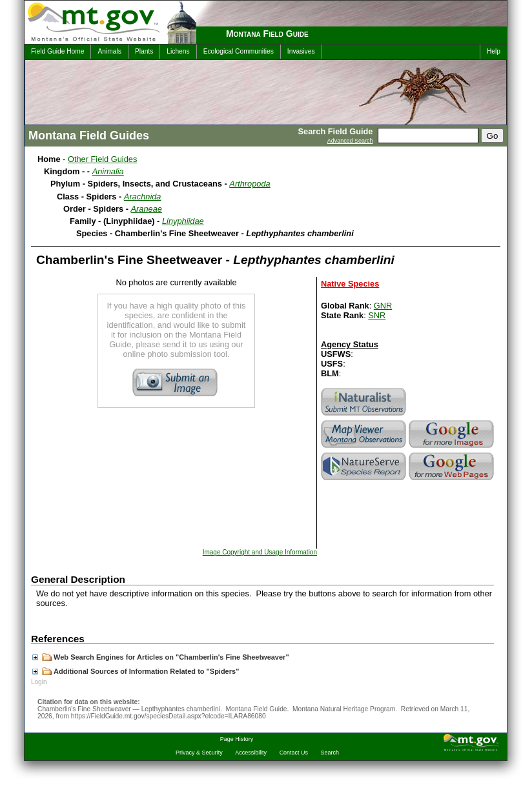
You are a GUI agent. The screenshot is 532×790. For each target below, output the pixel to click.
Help (494, 51)
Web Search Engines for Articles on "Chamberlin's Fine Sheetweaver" (161, 657)
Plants (144, 51)
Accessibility (251, 753)
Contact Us (294, 753)
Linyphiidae (183, 221)
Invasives (301, 51)
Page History (237, 739)
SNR (377, 315)
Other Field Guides (102, 159)
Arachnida (143, 197)
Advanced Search (350, 141)
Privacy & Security (199, 753)
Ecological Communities (239, 51)
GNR (383, 306)
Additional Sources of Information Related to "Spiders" (136, 671)
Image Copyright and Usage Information (260, 552)
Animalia (108, 171)
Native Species (350, 284)
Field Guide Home (57, 51)
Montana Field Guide (267, 34)
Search (330, 753)
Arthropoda (250, 184)
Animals (109, 51)
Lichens (178, 51)
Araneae (147, 209)
